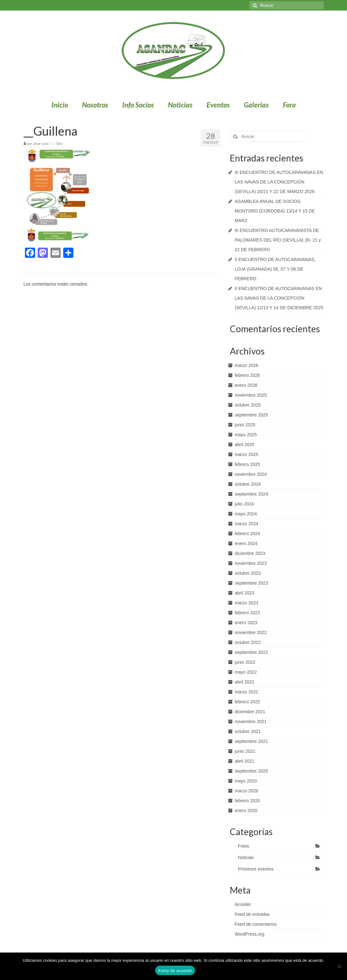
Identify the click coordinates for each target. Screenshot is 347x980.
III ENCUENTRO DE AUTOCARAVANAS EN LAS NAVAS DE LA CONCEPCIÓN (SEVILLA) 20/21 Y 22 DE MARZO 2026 (279, 182)
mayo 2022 (246, 672)
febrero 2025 (247, 464)
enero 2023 (246, 623)
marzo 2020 (246, 791)
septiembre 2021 (251, 741)
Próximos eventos (256, 869)
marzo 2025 (246, 454)
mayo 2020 (246, 781)
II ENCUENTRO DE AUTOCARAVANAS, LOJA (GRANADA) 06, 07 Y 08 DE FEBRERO (275, 269)
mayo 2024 (246, 514)
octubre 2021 (248, 731)
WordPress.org (249, 934)
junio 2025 (245, 425)
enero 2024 (246, 543)
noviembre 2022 (251, 632)
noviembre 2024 (251, 474)
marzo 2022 (246, 692)
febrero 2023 (247, 613)
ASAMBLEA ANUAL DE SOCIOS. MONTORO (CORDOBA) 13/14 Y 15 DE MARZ (275, 211)
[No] (339, 966)
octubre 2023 (248, 573)
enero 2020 (246, 811)
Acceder (243, 904)
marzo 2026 (246, 365)
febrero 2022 (247, 702)
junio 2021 (245, 751)
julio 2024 (244, 504)
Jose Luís (41, 144)
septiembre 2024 (251, 494)
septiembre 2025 (251, 415)
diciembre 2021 (250, 712)
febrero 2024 (247, 534)
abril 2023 (245, 593)
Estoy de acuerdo (175, 971)
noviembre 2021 (251, 722)
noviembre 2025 (251, 395)
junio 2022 (245, 662)
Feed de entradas (252, 914)
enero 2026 (246, 385)
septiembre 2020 (251, 771)
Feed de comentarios (256, 924)
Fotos (243, 846)
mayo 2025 (246, 435)
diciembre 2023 (250, 553)
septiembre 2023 (251, 583)
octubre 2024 (248, 484)
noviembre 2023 (251, 563)
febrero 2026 (247, 375)
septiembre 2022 (251, 652)
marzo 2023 (246, 603)
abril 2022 (245, 682)
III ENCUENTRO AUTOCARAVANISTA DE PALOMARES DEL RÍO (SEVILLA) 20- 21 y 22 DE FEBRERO (278, 240)
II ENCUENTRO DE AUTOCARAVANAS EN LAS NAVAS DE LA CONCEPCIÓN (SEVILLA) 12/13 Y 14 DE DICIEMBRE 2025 (279, 298)
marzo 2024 (246, 524)
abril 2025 (245, 445)
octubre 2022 (248, 642)
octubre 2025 (248, 405)
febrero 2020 (247, 801)
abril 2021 (245, 761)
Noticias (246, 857)
